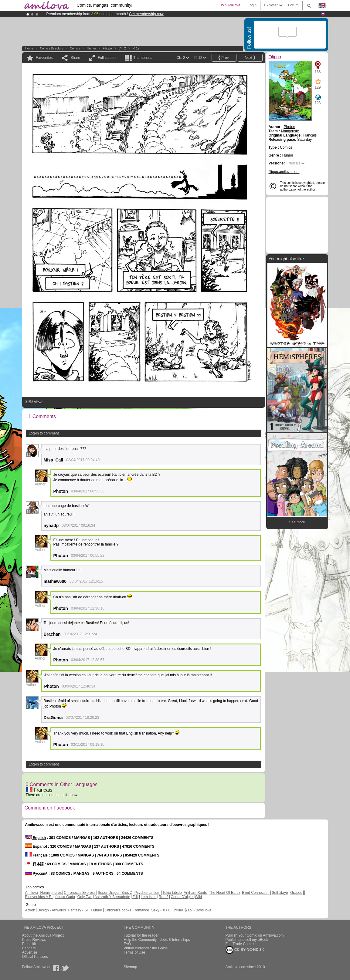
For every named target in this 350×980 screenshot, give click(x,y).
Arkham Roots (195, 893)
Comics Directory (52, 48)
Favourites (44, 58)
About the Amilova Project (43, 935)
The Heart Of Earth (224, 893)
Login (252, 5)
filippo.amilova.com (284, 172)
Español (36, 847)
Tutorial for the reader (141, 935)
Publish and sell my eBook (247, 940)
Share (75, 58)
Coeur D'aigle (182, 897)
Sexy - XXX (160, 910)
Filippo (107, 48)
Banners (29, 948)
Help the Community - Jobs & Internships (157, 940)
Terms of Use (135, 952)
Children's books (118, 910)
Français (39, 790)
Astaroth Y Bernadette (112, 897)
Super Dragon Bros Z (115, 893)
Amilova (32, 893)
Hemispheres (51, 893)
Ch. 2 (122, 48)
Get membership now (146, 14)
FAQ (127, 944)
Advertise (30, 952)
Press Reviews (34, 940)
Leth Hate (148, 897)
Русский (36, 874)
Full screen (107, 58)
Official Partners (35, 957)
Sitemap (131, 967)
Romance (141, 910)
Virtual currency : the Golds (146, 948)
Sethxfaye (280, 893)
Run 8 (164, 897)
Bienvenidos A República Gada (50, 897)
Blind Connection (256, 893)
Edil (135, 897)
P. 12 (136, 48)
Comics (75, 48)
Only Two (85, 897)
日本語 (34, 864)
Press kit (29, 944)
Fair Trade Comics (240, 944)
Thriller (178, 910)
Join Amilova (230, 5)
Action (30, 910)
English (36, 838)
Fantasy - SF (79, 910)
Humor (91, 48)
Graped (296, 893)
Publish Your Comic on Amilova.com (255, 935)
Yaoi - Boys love (199, 910)
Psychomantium (147, 893)
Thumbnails (143, 58)
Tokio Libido (172, 893)
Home (29, 48)
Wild (198, 897)
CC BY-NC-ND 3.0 (245, 950)
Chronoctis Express (80, 893)
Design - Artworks (52, 910)
